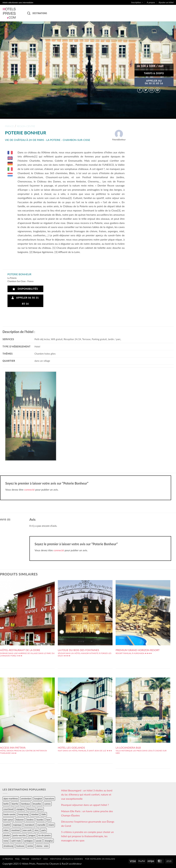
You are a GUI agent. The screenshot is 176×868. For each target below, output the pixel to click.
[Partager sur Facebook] (140, 90)
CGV (46, 859)
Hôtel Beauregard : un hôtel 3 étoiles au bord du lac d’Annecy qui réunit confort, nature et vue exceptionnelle (87, 794)
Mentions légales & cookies (67, 859)
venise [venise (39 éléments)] (30, 846)
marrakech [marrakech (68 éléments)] (29, 825)
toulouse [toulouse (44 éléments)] (20, 846)
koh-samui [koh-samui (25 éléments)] (8, 820)
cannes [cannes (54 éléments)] (47, 804)
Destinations (40, 13)
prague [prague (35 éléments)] (32, 835)
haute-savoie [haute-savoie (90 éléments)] (9, 814)
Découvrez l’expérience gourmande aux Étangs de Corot (88, 824)
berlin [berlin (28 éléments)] (6, 804)
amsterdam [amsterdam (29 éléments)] (26, 799)
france (10, 126)
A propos (151, 2)
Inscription (137, 3)
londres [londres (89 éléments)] (30, 820)
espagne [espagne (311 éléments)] (20, 809)
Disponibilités (25, 289)
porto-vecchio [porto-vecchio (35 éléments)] (19, 835)
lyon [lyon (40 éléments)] (49, 820)
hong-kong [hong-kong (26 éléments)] (23, 814)
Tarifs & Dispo (154, 73)
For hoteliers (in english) (100, 859)
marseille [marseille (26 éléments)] (41, 825)
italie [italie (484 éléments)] (44, 814)
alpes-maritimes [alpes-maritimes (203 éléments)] (11, 799)
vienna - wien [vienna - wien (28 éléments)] (42, 846)
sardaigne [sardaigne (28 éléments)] (28, 841)
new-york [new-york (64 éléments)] (27, 830)
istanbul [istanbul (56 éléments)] (35, 814)
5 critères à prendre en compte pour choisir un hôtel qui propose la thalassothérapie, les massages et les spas (88, 836)
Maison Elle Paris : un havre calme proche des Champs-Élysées (87, 813)
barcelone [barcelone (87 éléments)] (50, 799)
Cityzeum (54, 864)
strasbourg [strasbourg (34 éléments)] (8, 846)
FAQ (17, 859)
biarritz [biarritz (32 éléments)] (15, 804)
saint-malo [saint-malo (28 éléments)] (16, 841)
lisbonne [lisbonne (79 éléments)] (20, 820)
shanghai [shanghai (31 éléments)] (49, 841)
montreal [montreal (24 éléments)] (16, 830)
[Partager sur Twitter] (146, 90)
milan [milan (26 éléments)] (6, 830)
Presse (25, 859)
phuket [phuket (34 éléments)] (7, 835)
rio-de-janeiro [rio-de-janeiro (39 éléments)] (44, 835)
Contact (36, 859)
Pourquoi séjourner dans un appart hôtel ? (85, 805)
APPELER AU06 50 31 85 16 (154, 82)
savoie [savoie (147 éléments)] (39, 841)
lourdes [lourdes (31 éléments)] (40, 820)
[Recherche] (29, 13)
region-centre (26, 126)
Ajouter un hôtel (166, 2)
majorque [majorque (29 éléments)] (17, 825)
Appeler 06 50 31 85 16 (25, 301)
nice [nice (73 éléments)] (36, 830)
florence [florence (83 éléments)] (31, 809)
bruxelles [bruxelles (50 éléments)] (37, 804)
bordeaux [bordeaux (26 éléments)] (26, 804)
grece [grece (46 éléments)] (40, 809)
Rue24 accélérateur (72, 864)
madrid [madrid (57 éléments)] (7, 825)
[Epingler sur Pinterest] (158, 90)
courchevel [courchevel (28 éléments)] (9, 809)
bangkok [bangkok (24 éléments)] (38, 799)
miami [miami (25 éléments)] (51, 825)
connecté (29, 489)
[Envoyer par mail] (152, 90)
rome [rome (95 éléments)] (6, 841)
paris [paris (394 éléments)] (44, 830)
